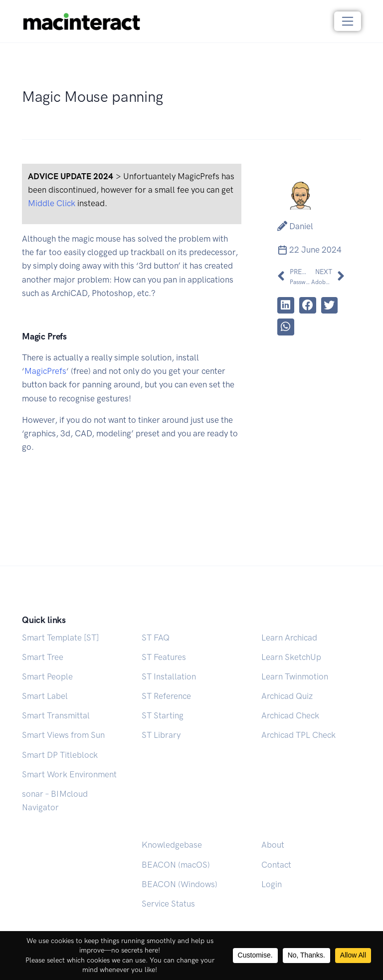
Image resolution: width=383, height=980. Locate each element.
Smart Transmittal (56, 715)
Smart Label (45, 696)
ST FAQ (156, 638)
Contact (276, 865)
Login (272, 884)
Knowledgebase (172, 845)
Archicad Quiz (287, 696)
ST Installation (169, 676)
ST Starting (163, 715)
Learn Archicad (289, 638)
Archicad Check (290, 715)
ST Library (161, 735)
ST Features (164, 657)
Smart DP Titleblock (60, 755)
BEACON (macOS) (176, 865)
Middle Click (52, 203)
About (273, 845)
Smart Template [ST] (60, 638)
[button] (286, 306)
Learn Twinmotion (295, 676)
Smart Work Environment (69, 774)
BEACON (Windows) (180, 884)
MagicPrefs (45, 371)
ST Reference (166, 696)
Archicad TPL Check (298, 735)
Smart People (47, 676)
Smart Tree (43, 657)
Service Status (168, 904)
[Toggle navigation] (348, 21)
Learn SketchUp (291, 657)
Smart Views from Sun (63, 735)
